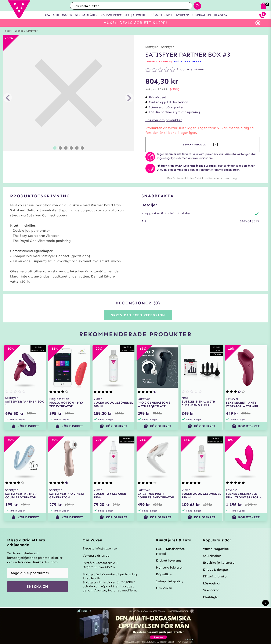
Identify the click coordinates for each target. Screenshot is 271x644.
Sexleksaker (212, 556)
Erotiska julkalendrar (219, 563)
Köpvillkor (164, 574)
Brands (19, 31)
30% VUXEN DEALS (187, 61)
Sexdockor (211, 590)
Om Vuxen (164, 588)
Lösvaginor (212, 583)
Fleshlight (211, 597)
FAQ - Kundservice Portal (170, 551)
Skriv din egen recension (138, 315)
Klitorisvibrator (215, 576)
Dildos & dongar (216, 570)
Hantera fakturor (169, 567)
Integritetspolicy (170, 581)
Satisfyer (32, 31)
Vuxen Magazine (216, 549)
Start (8, 31)
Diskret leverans (169, 560)
